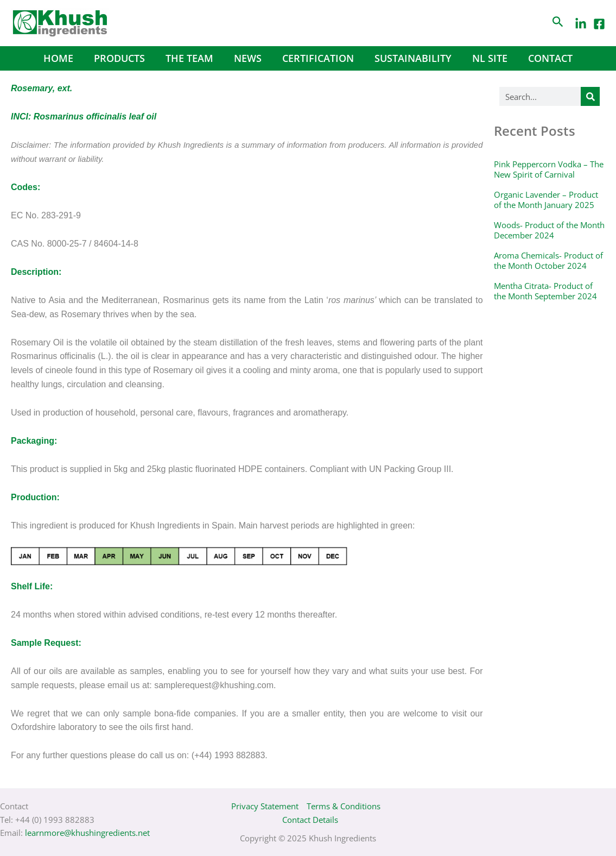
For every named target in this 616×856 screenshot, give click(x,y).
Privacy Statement (265, 806)
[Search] (590, 96)
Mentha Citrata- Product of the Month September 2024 (545, 291)
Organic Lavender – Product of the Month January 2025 (546, 200)
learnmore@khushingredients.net (87, 833)
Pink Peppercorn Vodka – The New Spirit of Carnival (549, 169)
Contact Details (310, 820)
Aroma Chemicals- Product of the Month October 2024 (548, 261)
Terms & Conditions (344, 806)
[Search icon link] (558, 23)
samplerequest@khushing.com (214, 685)
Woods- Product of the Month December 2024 (549, 230)
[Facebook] (599, 24)
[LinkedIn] (581, 24)
